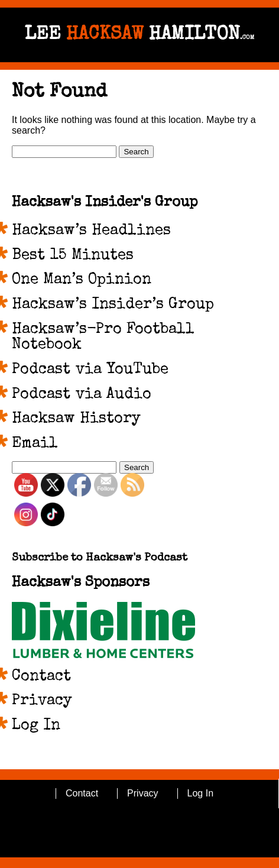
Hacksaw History (76, 419)
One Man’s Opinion (82, 280)
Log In (36, 726)
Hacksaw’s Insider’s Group (113, 305)
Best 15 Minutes (73, 256)
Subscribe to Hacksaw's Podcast (100, 558)
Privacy (42, 701)
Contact (41, 677)
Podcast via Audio (82, 395)
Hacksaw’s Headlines (91, 231)
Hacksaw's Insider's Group (105, 203)
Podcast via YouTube (90, 370)
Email (35, 444)
